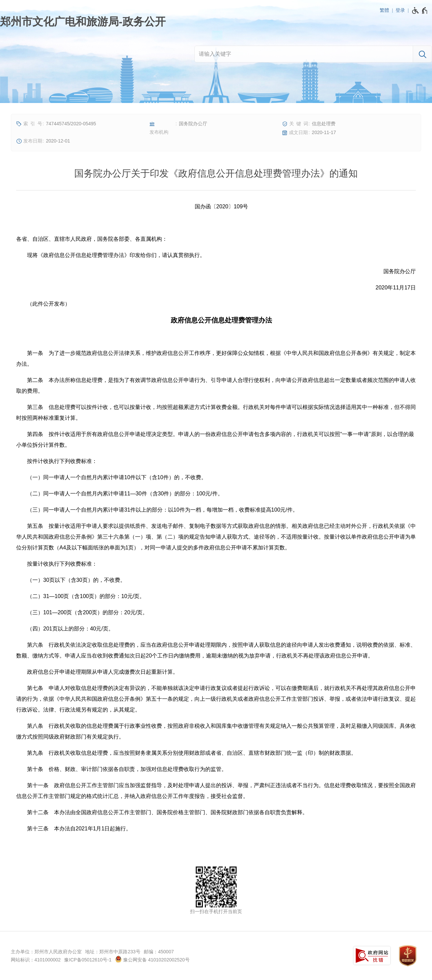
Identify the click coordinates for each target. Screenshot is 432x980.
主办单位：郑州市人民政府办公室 (46, 952)
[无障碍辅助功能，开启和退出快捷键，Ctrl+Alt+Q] (420, 10)
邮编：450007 (159, 952)
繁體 (384, 10)
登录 (400, 10)
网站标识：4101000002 (36, 960)
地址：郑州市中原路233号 (113, 952)
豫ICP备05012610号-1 (88, 960)
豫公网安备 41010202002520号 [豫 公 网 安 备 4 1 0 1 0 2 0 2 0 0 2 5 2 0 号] (152, 959)
